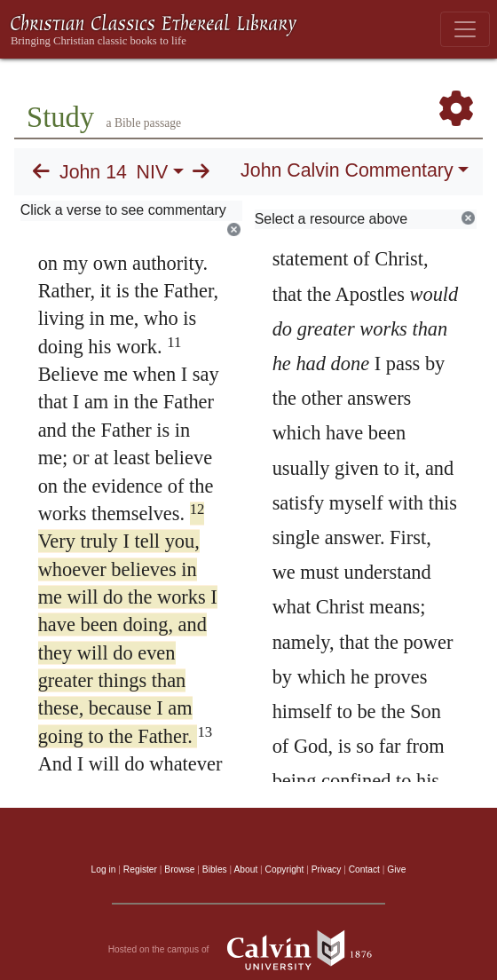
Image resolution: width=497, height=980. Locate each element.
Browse (179, 869)
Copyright (285, 869)
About (245, 869)
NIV (153, 172)
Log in (104, 869)
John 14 (93, 172)
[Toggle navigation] (465, 29)
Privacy (327, 869)
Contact (364, 869)
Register (140, 869)
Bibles (215, 869)
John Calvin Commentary (347, 170)
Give (396, 869)
